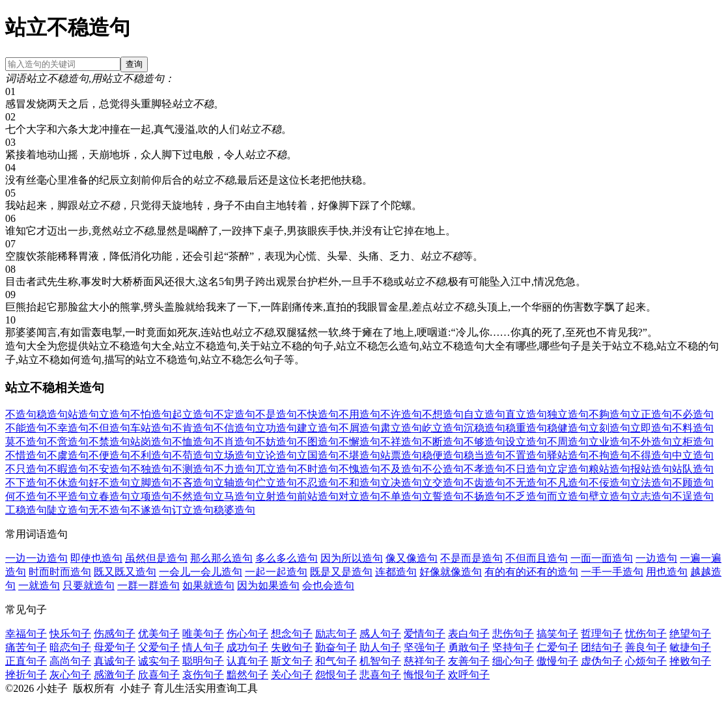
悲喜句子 (380, 675)
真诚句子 (115, 661)
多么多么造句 (287, 558)
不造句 (21, 414)
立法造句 (651, 483)
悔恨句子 (425, 675)
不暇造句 (68, 469)
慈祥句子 (425, 661)
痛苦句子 (26, 647)
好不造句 (109, 483)
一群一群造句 (148, 585)
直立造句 (526, 414)
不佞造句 (609, 483)
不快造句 (318, 414)
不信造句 (234, 428)
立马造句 (234, 496)
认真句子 (247, 661)
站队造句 (693, 469)
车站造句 (151, 428)
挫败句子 (690, 661)
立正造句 (651, 414)
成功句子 (247, 647)
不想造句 (443, 414)
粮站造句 (609, 469)
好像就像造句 (451, 572)
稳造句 (52, 414)
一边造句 (656, 558)
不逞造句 (693, 496)
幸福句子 (26, 634)
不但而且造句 (537, 558)
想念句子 (292, 634)
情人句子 (203, 647)
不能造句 (26, 428)
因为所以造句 (352, 558)
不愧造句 (359, 469)
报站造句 (651, 469)
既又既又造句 (125, 572)
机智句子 (380, 661)
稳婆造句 (234, 510)
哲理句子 (602, 634)
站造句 (83, 414)
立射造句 (276, 496)
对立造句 (359, 496)
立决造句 (401, 483)
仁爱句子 (557, 647)
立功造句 (276, 428)
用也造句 (667, 572)
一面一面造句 (602, 558)
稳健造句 (568, 428)
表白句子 (469, 634)
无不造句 (109, 510)
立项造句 (151, 496)
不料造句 (693, 428)
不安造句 (109, 469)
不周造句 (568, 442)
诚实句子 (159, 661)
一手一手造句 (612, 572)
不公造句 (443, 469)
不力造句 (234, 469)
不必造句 (693, 414)
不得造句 (651, 455)
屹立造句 (443, 428)
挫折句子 (26, 675)
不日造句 (526, 469)
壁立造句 (609, 496)
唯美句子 (203, 634)
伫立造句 (276, 483)
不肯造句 (193, 428)
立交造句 (443, 483)
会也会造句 (328, 585)
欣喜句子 (159, 675)
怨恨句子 (336, 675)
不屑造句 (359, 428)
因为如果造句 (268, 585)
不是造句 (276, 414)
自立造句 (484, 414)
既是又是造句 (341, 572)
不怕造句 (151, 414)
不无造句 (526, 483)
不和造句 (359, 483)
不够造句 (484, 442)
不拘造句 (609, 455)
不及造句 (401, 469)
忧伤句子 (646, 634)
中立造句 (693, 455)
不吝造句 (193, 483)
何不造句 (26, 496)
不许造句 (401, 414)
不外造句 (651, 442)
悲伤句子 (513, 634)
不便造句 (109, 455)
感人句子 (380, 634)
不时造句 (318, 469)
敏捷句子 (690, 647)
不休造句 (68, 483)
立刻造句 (609, 428)
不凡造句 (568, 483)
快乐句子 (70, 634)
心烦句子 (646, 661)
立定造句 (568, 469)
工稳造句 (26, 510)
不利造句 (151, 455)
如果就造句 (208, 585)
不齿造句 (484, 483)
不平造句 (68, 496)
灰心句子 (70, 675)
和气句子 (336, 661)
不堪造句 (359, 455)
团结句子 (602, 647)
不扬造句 (484, 496)
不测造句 (193, 469)
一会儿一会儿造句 (201, 572)
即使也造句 (96, 558)
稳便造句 (443, 455)
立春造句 (109, 496)
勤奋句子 (336, 647)
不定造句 (234, 414)
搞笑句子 (557, 634)
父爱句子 (159, 647)
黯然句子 (247, 675)
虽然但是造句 (156, 558)
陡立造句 (68, 510)
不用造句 (359, 414)
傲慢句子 (557, 661)
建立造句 (318, 428)
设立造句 (526, 442)
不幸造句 (68, 428)
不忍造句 (318, 483)
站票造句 (401, 455)
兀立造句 (276, 469)
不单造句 (401, 496)
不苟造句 (193, 455)
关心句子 (292, 675)
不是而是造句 (471, 558)
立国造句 (318, 455)
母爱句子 (115, 647)
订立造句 (193, 510)
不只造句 (26, 469)
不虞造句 (68, 455)
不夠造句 (609, 414)
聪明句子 (203, 661)
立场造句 (234, 455)
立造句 (115, 414)
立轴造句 (234, 483)
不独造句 (151, 469)
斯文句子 (292, 661)
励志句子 (336, 634)
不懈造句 (359, 442)
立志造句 (651, 496)
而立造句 (568, 496)
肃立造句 (401, 428)
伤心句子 (247, 634)
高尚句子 (70, 661)
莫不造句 (26, 442)
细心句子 (513, 661)
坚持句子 (513, 647)
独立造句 (568, 414)
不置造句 (526, 455)
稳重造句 (526, 428)
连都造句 (396, 572)
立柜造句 (693, 442)
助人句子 (380, 647)
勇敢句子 (469, 647)
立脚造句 (151, 483)
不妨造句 (276, 442)
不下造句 (26, 483)
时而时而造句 (60, 572)
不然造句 (193, 496)
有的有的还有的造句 (531, 572)
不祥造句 (401, 442)
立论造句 (276, 455)
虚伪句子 (602, 661)
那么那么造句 (221, 558)
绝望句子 (690, 634)
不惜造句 (26, 455)
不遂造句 (151, 510)
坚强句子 (425, 647)
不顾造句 (693, 483)
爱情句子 (425, 634)
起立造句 (193, 414)
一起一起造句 (276, 572)
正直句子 (26, 661)
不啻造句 (68, 442)
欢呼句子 (469, 675)
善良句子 (646, 647)
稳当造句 (484, 455)
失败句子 (292, 647)
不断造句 (443, 442)
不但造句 (109, 428)
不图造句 (318, 442)
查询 (134, 64)
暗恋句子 (70, 647)
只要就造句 (89, 585)
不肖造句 (234, 442)
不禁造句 (109, 442)
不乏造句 (526, 496)
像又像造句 (412, 558)
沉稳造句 (484, 428)
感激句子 (115, 675)
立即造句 (651, 428)
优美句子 (159, 634)
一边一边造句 (36, 558)
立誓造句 (443, 496)
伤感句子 (115, 634)
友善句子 (469, 661)
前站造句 (318, 496)
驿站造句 (568, 455)
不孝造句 (484, 469)
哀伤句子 (203, 675)
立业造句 (609, 442)
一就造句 (39, 585)
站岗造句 (151, 442)
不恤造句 (193, 442)
